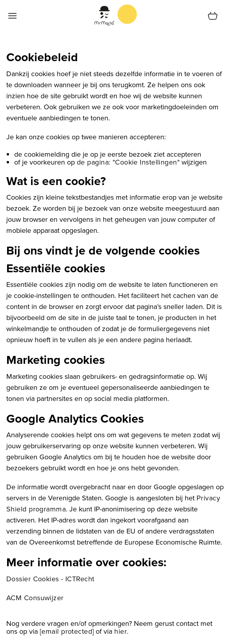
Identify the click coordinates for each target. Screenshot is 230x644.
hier (121, 631)
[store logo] (127, 14)
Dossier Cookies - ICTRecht (50, 579)
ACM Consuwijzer (35, 598)
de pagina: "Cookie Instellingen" (128, 162)
